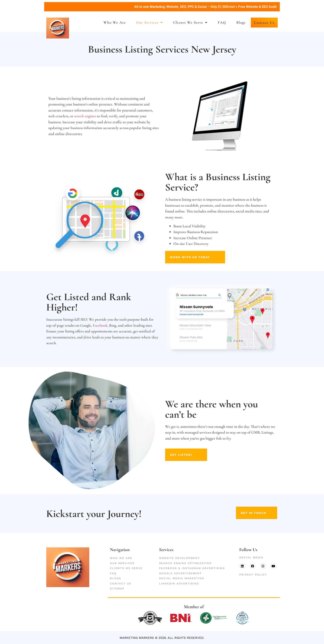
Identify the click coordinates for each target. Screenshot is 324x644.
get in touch (255, 513)
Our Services (144, 22)
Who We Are (109, 22)
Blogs (236, 22)
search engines (85, 116)
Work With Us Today (191, 257)
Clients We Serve (185, 22)
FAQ (217, 22)
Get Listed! (185, 454)
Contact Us (262, 22)
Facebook (100, 325)
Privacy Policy (253, 574)
